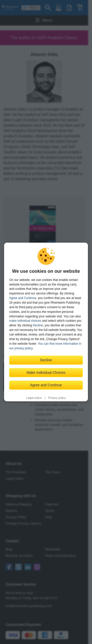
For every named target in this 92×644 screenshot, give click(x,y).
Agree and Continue (23, 298)
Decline (38, 325)
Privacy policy (57, 398)
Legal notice (34, 398)
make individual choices (25, 321)
